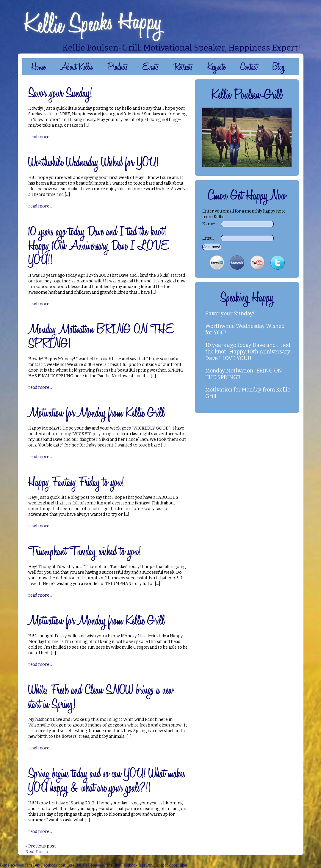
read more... (40, 137)
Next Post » (37, 852)
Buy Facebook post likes (54, 865)
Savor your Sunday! (230, 314)
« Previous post (41, 846)
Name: (209, 224)
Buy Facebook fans (16, 865)
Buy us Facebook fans (94, 865)
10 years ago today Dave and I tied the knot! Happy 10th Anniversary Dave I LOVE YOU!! (248, 352)
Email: (208, 238)
